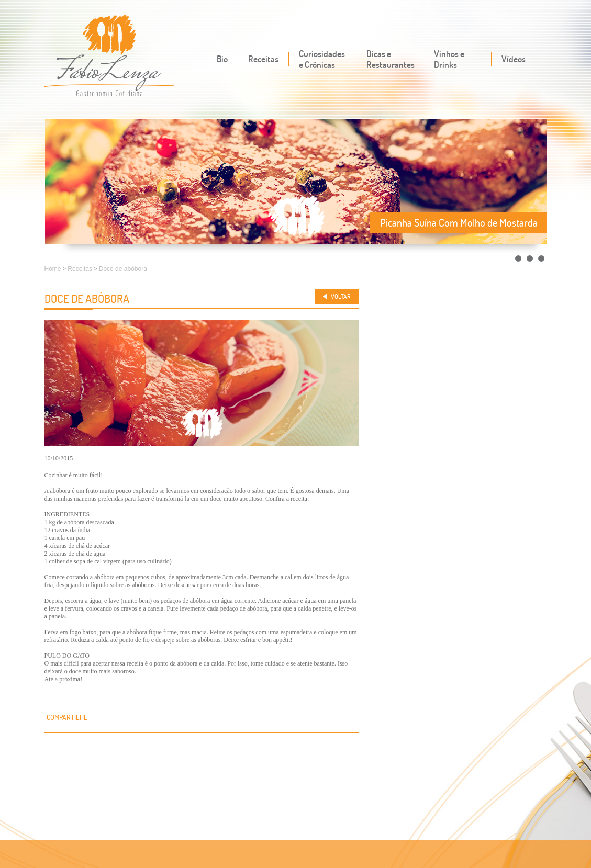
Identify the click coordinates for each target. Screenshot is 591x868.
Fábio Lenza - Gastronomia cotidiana (110, 57)
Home (53, 269)
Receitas (263, 59)
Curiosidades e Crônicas (322, 59)
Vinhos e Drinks (449, 59)
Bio (222, 59)
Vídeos (514, 59)
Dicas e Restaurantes (391, 59)
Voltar (341, 296)
